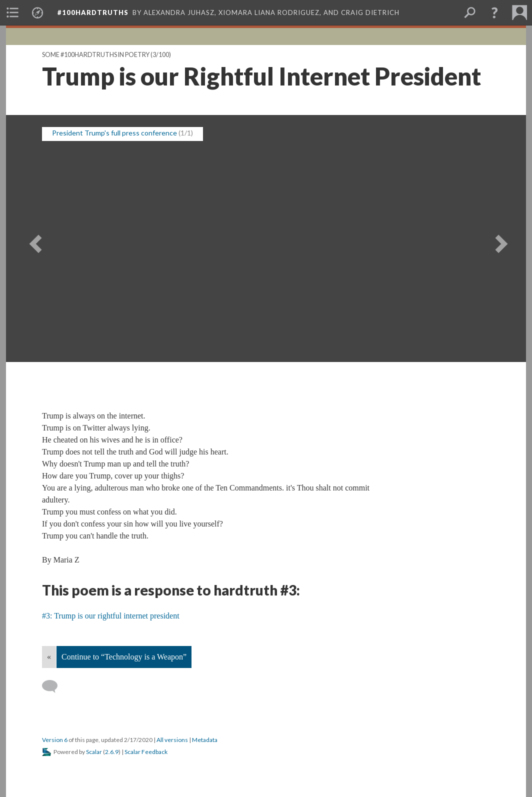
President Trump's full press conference (114, 133)
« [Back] (49, 657)
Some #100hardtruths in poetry (96, 55)
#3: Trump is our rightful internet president (111, 616)
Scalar (94, 752)
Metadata (205, 740)
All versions (172, 740)
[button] (494, 12)
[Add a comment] (54, 686)
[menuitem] (12, 12)
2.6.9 (112, 752)
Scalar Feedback (146, 752)
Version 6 (55, 740)
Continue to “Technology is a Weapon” (124, 657)
